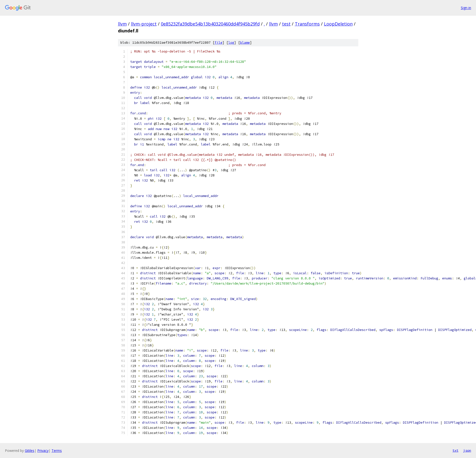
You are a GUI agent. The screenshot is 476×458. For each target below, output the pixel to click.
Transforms (307, 24)
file (219, 43)
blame (245, 43)
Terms (57, 451)
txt (455, 450)
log (231, 43)
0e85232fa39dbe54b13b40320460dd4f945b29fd (210, 24)
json (467, 450)
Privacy (43, 451)
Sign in (466, 8)
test (286, 24)
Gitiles (30, 451)
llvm (122, 24)
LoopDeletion (338, 24)
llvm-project (144, 24)
